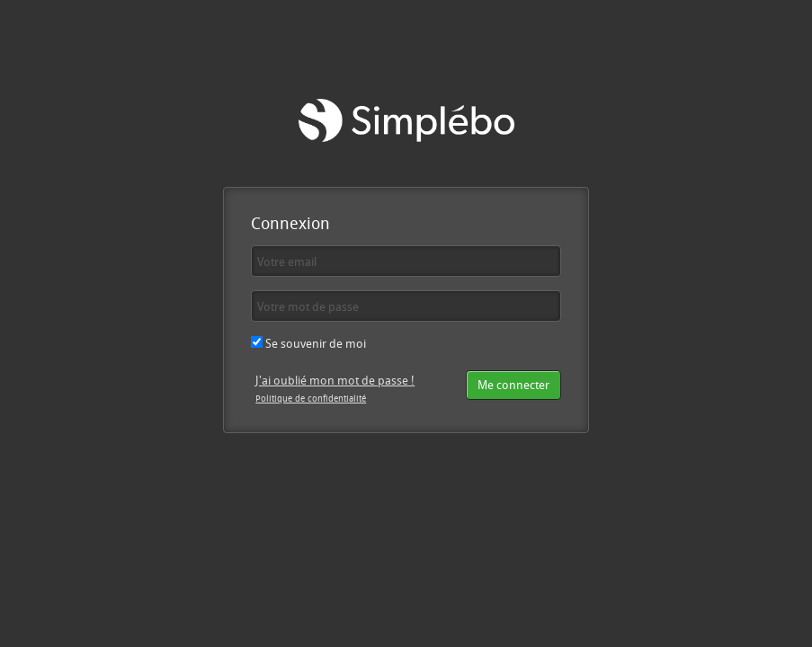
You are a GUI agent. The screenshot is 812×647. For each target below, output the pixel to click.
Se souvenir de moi (308, 343)
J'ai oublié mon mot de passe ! (335, 380)
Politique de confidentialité (311, 398)
